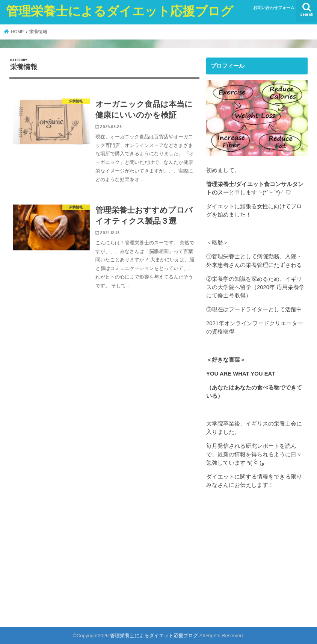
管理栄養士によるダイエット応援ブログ (120, 11)
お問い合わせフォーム (274, 8)
